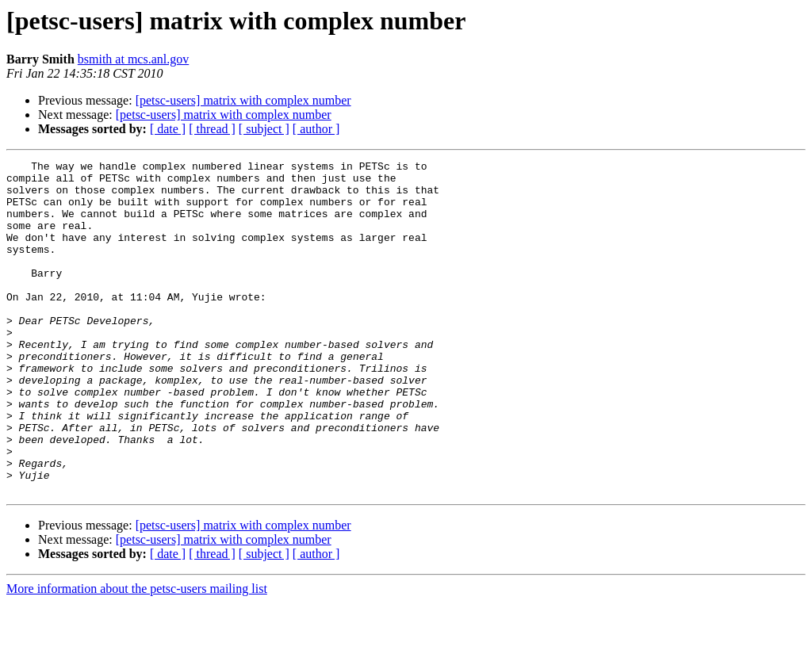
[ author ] (316, 129)
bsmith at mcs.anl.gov (133, 59)
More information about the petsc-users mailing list (137, 655)
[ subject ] (264, 129)
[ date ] (168, 129)
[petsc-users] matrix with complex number (243, 100)
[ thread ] (212, 129)
